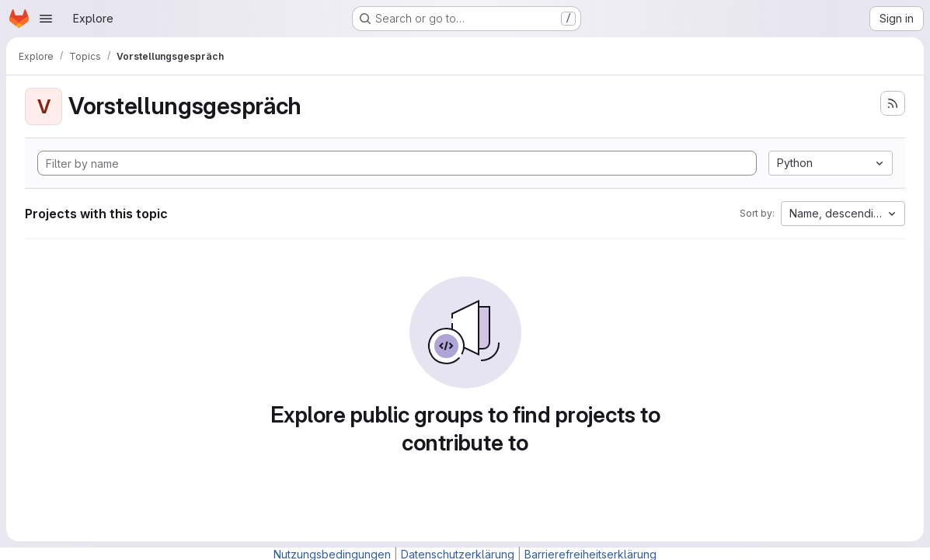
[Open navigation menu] (46, 19)
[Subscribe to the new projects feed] (893, 103)
